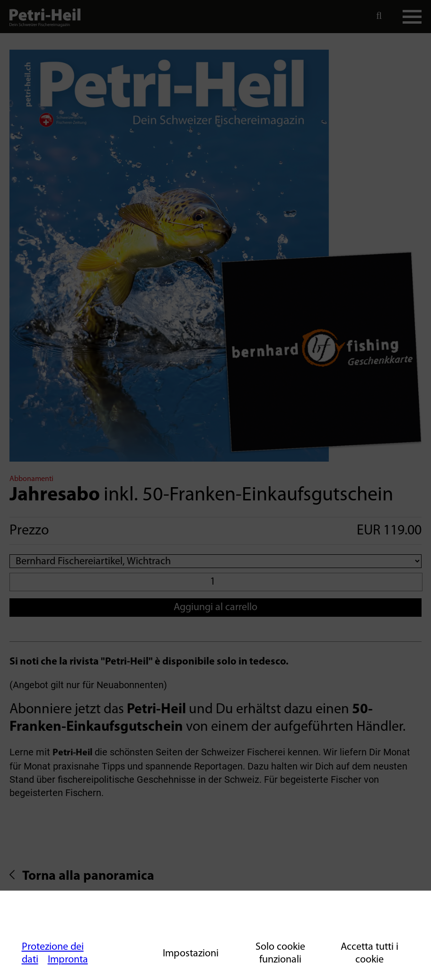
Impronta (68, 960)
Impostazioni (191, 954)
